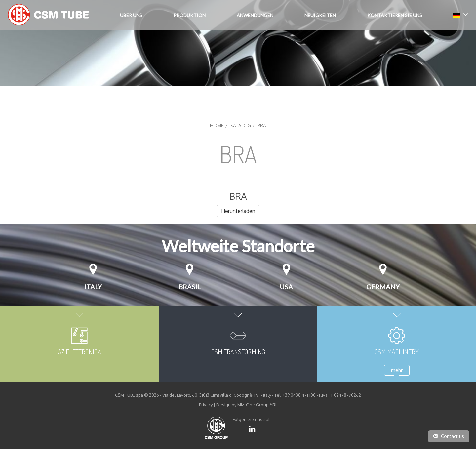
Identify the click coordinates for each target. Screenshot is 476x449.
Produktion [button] (190, 15)
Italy (93, 287)
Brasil (190, 287)
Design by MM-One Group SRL (247, 405)
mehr (397, 370)
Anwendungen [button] (255, 15)
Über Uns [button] (131, 15)
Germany (383, 287)
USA (286, 287)
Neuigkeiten (320, 15)
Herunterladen (238, 211)
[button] (461, 15)
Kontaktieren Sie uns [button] (395, 15)
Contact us (449, 436)
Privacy (206, 405)
